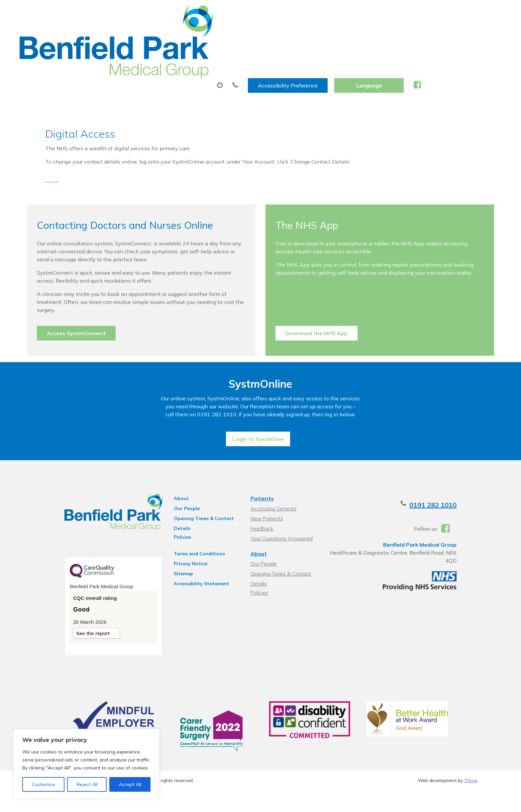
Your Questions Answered (281, 516)
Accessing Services (272, 486)
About (123, 33)
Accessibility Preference (368, 12)
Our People (177, 486)
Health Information (461, 33)
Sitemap (174, 552)
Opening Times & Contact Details (195, 497)
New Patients (393, 33)
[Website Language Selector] (449, 12)
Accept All (130, 784)
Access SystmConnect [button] (93, 297)
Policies (173, 515)
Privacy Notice (181, 542)
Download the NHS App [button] (316, 297)
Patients (261, 476)
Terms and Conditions (190, 532)
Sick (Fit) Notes (334, 33)
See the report (72, 615)
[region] (86, 764)
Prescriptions (241, 33)
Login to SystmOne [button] (258, 414)
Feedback (261, 506)
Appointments (179, 33)
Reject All (87, 784)
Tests (286, 33)
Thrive (471, 770)
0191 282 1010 (454, 483)
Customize (44, 784)
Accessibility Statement (192, 562)
